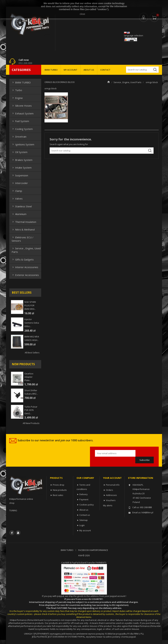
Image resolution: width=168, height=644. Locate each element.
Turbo (17, 90)
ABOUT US (89, 70)
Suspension (20, 175)
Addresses (111, 495)
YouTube (18, 533)
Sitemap (84, 520)
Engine (17, 98)
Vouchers (111, 500)
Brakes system (22, 160)
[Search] (142, 70)
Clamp (17, 191)
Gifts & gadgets (23, 259)
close (82, 14)
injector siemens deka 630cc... (32, 323)
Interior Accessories (25, 267)
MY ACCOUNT (71, 70)
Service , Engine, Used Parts (26, 250)
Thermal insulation (24, 222)
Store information (141, 478)
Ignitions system (23, 144)
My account (85, 530)
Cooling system (22, 129)
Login (82, 525)
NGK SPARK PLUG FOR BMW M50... (30, 305)
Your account (112, 478)
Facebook (12, 533)
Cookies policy (87, 505)
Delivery (84, 494)
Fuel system (20, 121)
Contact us (85, 515)
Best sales (58, 495)
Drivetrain (19, 137)
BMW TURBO (51, 70)
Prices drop (59, 485)
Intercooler (20, 183)
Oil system (20, 152)
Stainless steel (22, 206)
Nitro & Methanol (23, 229)
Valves (17, 199)
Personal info (113, 485)
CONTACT (105, 70)
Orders (109, 490)
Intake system (22, 168)
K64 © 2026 (84, 555)
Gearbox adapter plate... (29, 377)
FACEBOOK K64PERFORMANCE (93, 550)
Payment (84, 499)
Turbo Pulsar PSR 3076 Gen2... (31, 410)
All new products (31, 423)
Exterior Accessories (25, 275)
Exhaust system (23, 113)
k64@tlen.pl (147, 512)
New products (60, 490)
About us (84, 510)
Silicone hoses (22, 106)
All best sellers (32, 353)
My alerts (108, 505)
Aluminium (19, 214)
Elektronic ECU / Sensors (22, 239)
